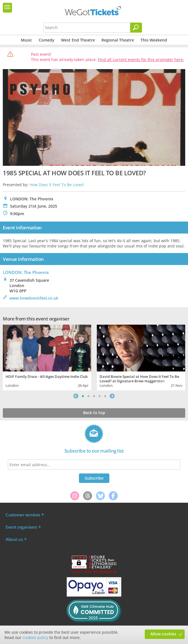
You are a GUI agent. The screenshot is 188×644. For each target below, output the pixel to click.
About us (14, 539)
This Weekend (154, 40)
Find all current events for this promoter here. (141, 59)
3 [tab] (94, 396)
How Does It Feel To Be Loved (57, 185)
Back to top (94, 413)
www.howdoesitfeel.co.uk (34, 298)
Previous (76, 396)
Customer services (23, 515)
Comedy (47, 40)
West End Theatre (78, 40)
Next (112, 396)
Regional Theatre (118, 40)
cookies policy (35, 637)
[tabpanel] (47, 357)
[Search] (136, 28)
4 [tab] (100, 396)
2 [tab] (88, 396)
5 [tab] (105, 396)
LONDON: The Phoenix (26, 272)
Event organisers (21, 527)
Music (26, 40)
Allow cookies (163, 634)
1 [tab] (83, 396)
